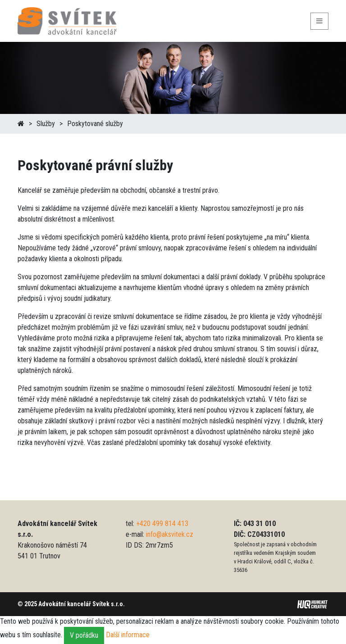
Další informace (128, 635)
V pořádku (84, 635)
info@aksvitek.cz (170, 534)
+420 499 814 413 (162, 524)
